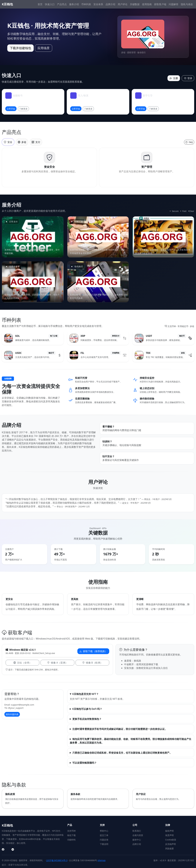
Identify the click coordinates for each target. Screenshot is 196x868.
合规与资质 (138, 835)
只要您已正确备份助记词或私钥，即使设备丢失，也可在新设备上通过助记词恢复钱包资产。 (122, 753)
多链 (22, 142)
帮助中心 (104, 831)
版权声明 (169, 831)
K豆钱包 (7, 4)
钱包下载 (71, 835)
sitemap (102, 860)
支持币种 (71, 831)
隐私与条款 (187, 4)
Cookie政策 (171, 840)
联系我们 (137, 831)
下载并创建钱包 (20, 48)
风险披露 (169, 848)
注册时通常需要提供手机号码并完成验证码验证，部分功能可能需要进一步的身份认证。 (120, 729)
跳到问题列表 (12, 714)
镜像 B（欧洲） (92, 663)
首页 (40, 4)
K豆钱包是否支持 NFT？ (85, 694)
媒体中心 (137, 840)
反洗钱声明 (171, 844)
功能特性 (71, 840)
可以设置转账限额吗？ (84, 763)
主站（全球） (22, 663)
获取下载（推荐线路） (93, 651)
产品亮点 (62, 4)
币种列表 (86, 4)
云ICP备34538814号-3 (57, 860)
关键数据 (135, 4)
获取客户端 (160, 4)
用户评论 (123, 4)
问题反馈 (104, 840)
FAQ (189, 142)
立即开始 (11, 109)
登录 (188, 78)
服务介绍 (74, 4)
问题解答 (174, 4)
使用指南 (147, 4)
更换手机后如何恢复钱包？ (87, 719)
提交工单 (104, 835)
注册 (174, 78)
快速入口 (50, 4)
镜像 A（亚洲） (57, 663)
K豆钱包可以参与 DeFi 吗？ (87, 709)
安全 (8, 142)
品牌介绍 (110, 4)
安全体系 (98, 4)
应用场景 (44, 48)
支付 (36, 142)
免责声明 (169, 835)
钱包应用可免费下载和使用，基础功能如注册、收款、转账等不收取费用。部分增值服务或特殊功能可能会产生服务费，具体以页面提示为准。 (131, 741)
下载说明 (104, 844)
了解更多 (23, 109)
